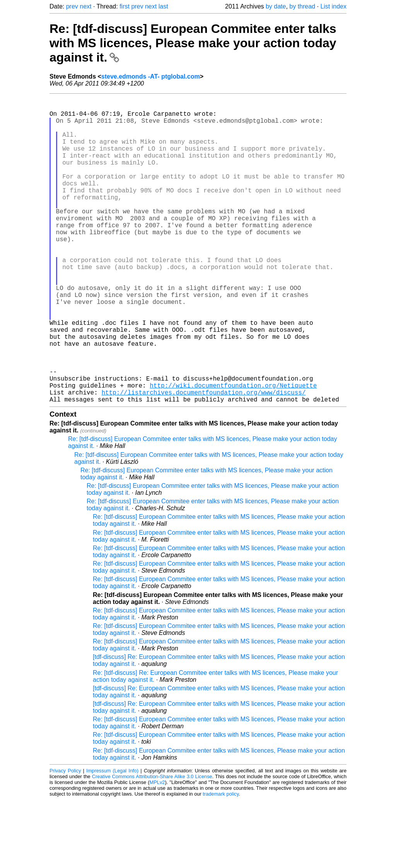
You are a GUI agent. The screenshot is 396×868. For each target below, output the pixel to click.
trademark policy (221, 862)
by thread (302, 6)
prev (72, 6)
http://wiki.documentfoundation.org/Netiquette (233, 450)
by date (276, 6)
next (85, 6)
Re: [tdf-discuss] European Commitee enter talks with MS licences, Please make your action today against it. (193, 43)
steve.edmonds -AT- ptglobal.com (151, 76)
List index (333, 6)
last (163, 6)
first (125, 6)
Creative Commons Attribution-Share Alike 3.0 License (152, 845)
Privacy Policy (65, 839)
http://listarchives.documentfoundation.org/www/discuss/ (203, 459)
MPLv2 (157, 850)
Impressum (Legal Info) (112, 839)
